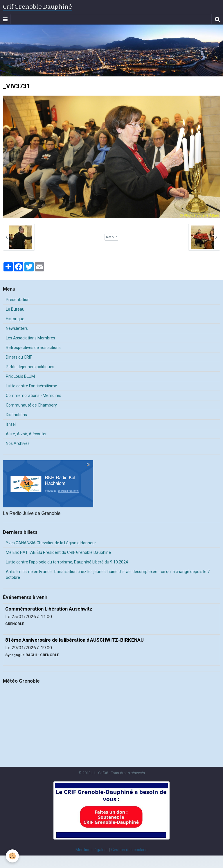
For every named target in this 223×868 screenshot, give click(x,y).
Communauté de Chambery (31, 405)
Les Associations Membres (30, 338)
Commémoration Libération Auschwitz (49, 609)
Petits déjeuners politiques (30, 367)
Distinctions (16, 415)
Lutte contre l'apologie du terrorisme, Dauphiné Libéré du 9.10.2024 (67, 562)
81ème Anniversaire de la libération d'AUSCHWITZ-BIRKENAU (74, 640)
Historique (15, 319)
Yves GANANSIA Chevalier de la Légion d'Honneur (51, 543)
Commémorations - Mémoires (34, 395)
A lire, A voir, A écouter (26, 434)
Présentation (18, 300)
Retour (111, 237)
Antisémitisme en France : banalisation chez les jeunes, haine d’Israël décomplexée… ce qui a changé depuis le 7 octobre (108, 575)
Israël (11, 424)
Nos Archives (18, 443)
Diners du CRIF (19, 357)
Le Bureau (15, 309)
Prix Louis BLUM (20, 376)
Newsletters (17, 328)
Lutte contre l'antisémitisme (32, 386)
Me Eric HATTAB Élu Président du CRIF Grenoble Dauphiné (58, 552)
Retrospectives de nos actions (33, 348)
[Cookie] (12, 856)
